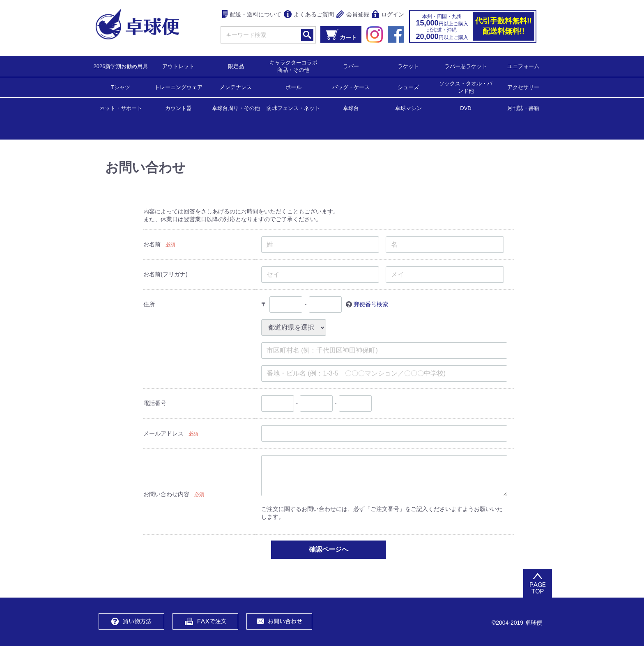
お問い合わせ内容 (166, 494)
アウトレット (178, 66)
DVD (466, 108)
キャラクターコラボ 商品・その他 (296, 66)
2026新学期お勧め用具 (121, 66)
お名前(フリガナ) (165, 274)
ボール (293, 87)
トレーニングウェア (178, 87)
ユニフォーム (523, 66)
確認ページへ (329, 549)
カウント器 (178, 108)
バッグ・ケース (351, 87)
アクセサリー (523, 87)
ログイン (388, 15)
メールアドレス (163, 433)
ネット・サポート (121, 108)
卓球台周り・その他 (236, 108)
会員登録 (353, 15)
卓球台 (351, 108)
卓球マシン (408, 108)
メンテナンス (236, 87)
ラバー (351, 66)
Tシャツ (121, 87)
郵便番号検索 (371, 304)
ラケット (408, 66)
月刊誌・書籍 (523, 108)
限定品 (236, 66)
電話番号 (155, 403)
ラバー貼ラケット (466, 66)
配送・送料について (252, 15)
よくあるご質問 (309, 15)
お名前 (152, 244)
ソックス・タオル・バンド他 (466, 87)
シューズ (408, 87)
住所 (149, 304)
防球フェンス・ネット (293, 108)
